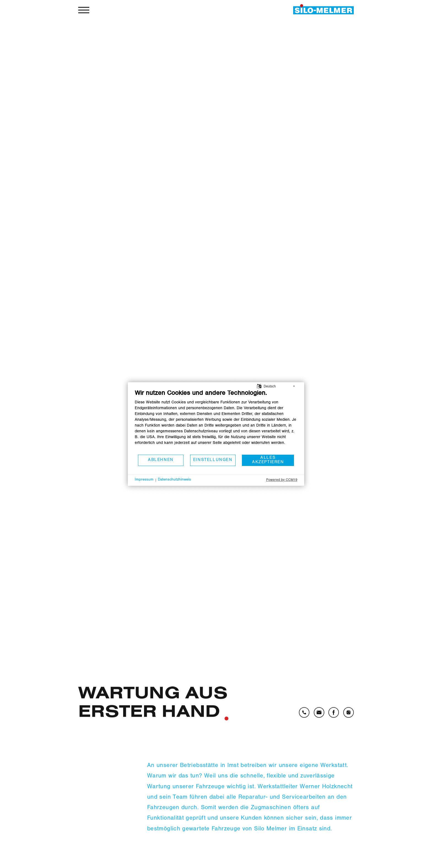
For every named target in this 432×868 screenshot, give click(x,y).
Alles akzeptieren (268, 460)
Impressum (144, 480)
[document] (216, 422)
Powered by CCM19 (282, 480)
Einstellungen (213, 460)
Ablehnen (161, 460)
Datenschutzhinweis (174, 480)
